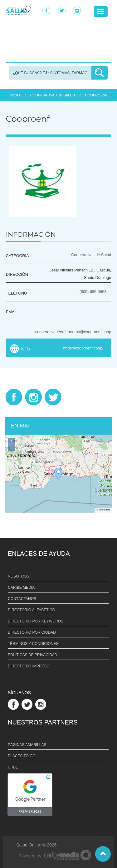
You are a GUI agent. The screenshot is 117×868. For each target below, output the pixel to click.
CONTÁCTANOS (22, 599)
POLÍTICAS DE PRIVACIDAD (32, 655)
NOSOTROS (19, 576)
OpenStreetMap (103, 491)
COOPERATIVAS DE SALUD (53, 95)
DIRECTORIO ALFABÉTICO (32, 610)
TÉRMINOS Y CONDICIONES (33, 644)
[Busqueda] (50, 73)
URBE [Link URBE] (13, 767)
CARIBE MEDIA (21, 588)
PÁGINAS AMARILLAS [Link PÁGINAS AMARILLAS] (27, 745)
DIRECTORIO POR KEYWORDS (36, 621)
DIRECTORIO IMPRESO (29, 666)
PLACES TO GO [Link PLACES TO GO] (22, 756)
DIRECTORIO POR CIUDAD (32, 632)
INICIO (15, 95)
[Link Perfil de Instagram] (41, 704)
